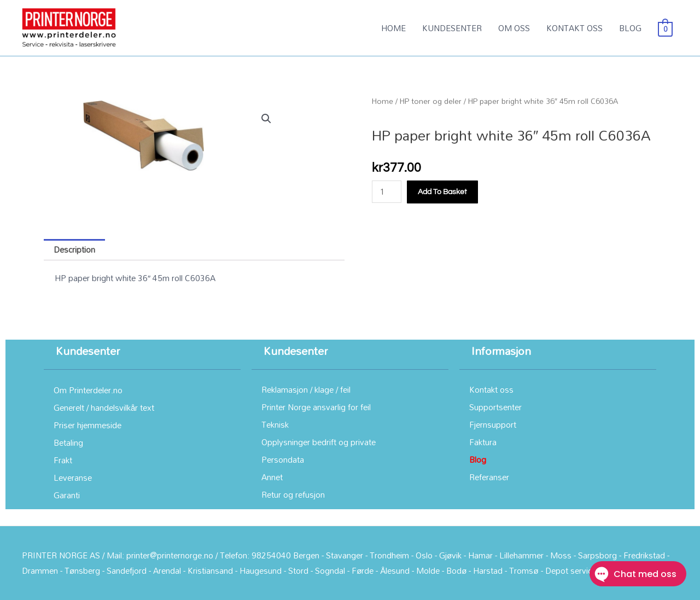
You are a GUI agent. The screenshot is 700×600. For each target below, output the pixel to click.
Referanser (489, 477)
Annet (272, 477)
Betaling (68, 442)
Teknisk (275, 424)
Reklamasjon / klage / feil (306, 389)
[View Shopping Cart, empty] (665, 28)
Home (383, 101)
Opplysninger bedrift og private (319, 442)
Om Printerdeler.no (88, 390)
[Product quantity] (387, 192)
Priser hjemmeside (87, 425)
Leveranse (73, 477)
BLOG (630, 28)
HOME (393, 28)
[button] (266, 119)
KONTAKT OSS (574, 28)
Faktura (483, 442)
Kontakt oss (491, 389)
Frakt (63, 460)
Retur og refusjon (293, 494)
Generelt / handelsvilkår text (104, 407)
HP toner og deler (431, 101)
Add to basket (442, 192)
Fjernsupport (493, 424)
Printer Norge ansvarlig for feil (316, 407)
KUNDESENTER (452, 28)
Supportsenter (495, 407)
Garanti (67, 495)
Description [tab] (74, 249)
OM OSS (514, 28)
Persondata (283, 459)
